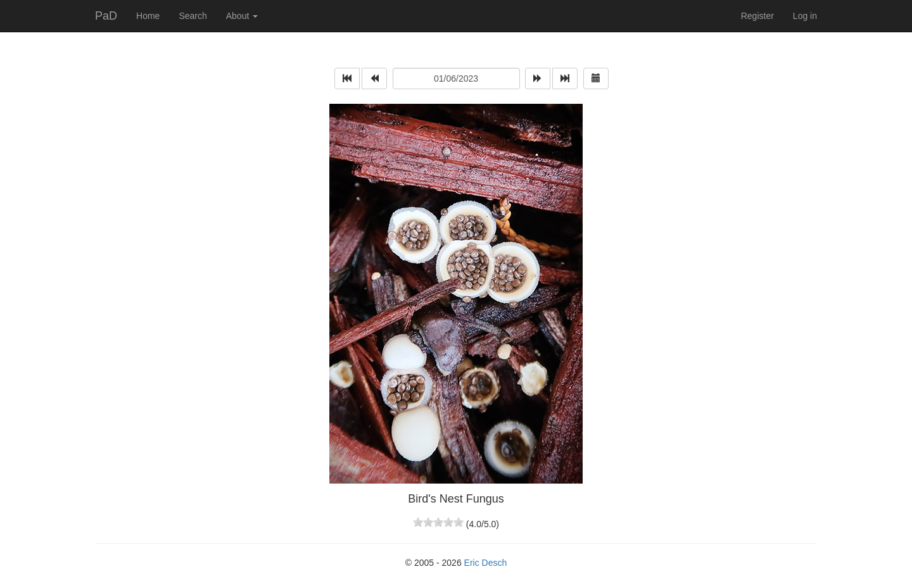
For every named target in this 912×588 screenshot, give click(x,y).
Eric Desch (486, 563)
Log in (805, 16)
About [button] (242, 16)
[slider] (438, 522)
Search (193, 16)
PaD (106, 16)
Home (148, 16)
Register (757, 16)
